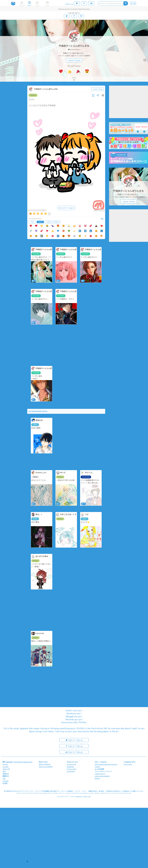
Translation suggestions (23, 762)
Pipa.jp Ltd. (128, 764)
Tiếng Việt (6, 769)
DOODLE (33, 95)
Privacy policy (72, 769)
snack (49, 222)
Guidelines (70, 767)
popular (40, 222)
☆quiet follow (74, 60)
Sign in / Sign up (74, 740)
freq (32, 222)
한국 (4, 771)
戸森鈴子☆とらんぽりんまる (74, 46)
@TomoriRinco (75, 49)
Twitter (98, 767)
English (5, 764)
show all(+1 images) (66, 208)
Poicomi (97, 778)
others (57, 222)
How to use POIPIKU (46, 767)
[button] (27, 861)
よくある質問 (99, 769)
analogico (79, 796)
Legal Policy (71, 771)
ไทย (4, 778)
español (5, 767)
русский (6, 781)
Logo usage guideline (102, 776)
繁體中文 (6, 776)
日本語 (5, 783)
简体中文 (6, 774)
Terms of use (71, 764)
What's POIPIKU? (45, 764)
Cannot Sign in (100, 774)
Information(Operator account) (106, 764)
